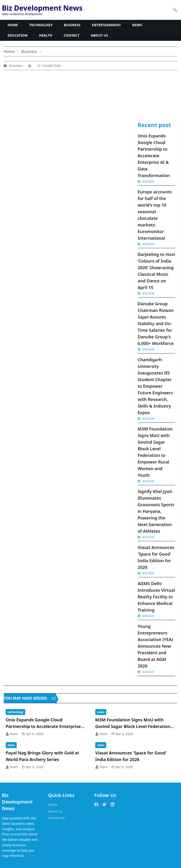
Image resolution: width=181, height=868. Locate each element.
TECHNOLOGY (41, 25)
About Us (55, 811)
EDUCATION (18, 35)
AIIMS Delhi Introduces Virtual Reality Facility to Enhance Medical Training (156, 597)
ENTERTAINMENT (106, 25)
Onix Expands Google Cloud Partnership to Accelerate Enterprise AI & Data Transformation (154, 156)
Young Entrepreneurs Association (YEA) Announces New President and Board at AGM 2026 (155, 646)
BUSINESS (72, 25)
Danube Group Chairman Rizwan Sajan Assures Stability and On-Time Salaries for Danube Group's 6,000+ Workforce (156, 323)
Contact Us (56, 818)
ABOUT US (99, 35)
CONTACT (72, 35)
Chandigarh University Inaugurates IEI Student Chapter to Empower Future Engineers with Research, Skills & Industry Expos (155, 386)
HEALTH (46, 35)
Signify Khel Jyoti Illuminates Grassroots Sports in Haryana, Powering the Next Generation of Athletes (156, 511)
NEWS (137, 25)
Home (53, 805)
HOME (13, 25)
